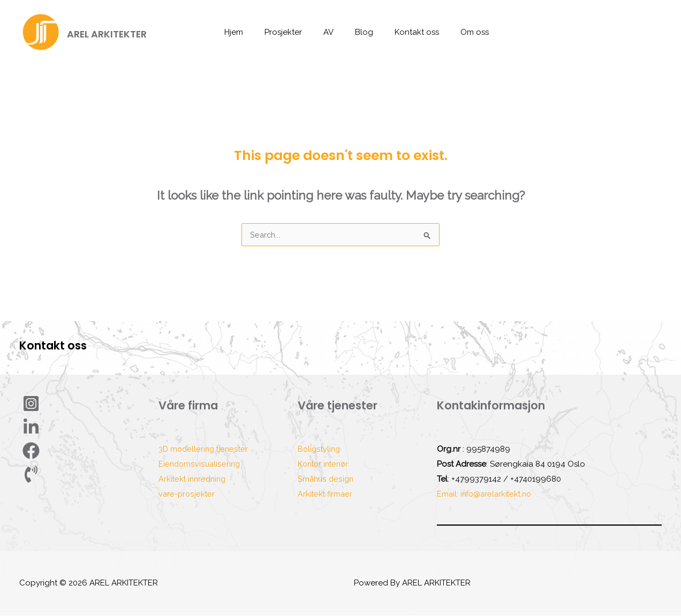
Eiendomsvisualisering (200, 465)
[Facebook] (34, 451)
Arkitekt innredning (194, 480)
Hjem (247, 32)
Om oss (461, 32)
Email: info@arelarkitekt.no (487, 495)
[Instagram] (32, 404)
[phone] (35, 475)
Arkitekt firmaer (326, 495)
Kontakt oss (409, 32)
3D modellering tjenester (205, 450)
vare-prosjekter (187, 495)
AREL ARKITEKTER (107, 34)
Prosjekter (291, 32)
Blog (361, 32)
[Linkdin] (34, 428)
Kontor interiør (325, 465)
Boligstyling (320, 450)
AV (331, 32)
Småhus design (327, 480)
